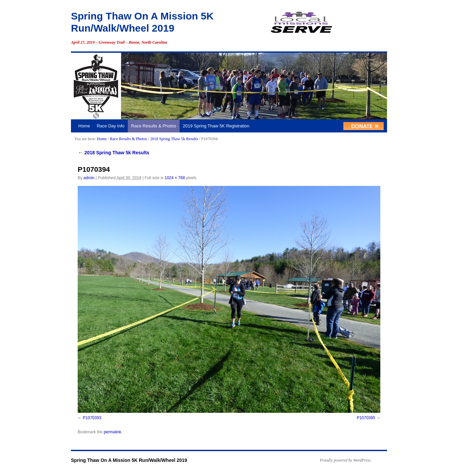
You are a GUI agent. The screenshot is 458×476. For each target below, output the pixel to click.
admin (89, 178)
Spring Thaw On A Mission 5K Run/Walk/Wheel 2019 (129, 460)
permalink (112, 432)
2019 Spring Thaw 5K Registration (216, 126)
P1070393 (92, 418)
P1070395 (366, 418)
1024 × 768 (175, 178)
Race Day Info (111, 126)
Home (84, 126)
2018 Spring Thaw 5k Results (174, 139)
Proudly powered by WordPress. (346, 460)
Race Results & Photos (154, 126)
